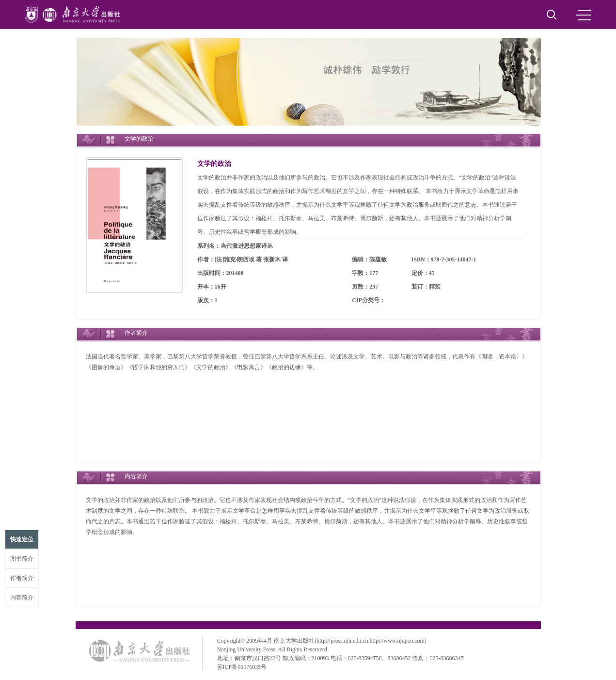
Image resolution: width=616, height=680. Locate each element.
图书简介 (22, 559)
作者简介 (22, 578)
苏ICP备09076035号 (242, 667)
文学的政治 (214, 164)
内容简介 (22, 598)
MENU (584, 15)
